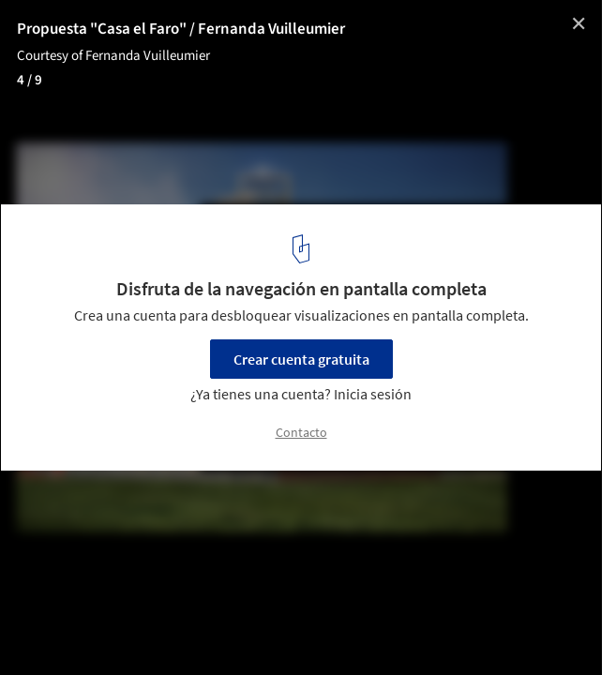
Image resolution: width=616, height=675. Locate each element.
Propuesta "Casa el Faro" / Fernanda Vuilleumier (181, 29)
